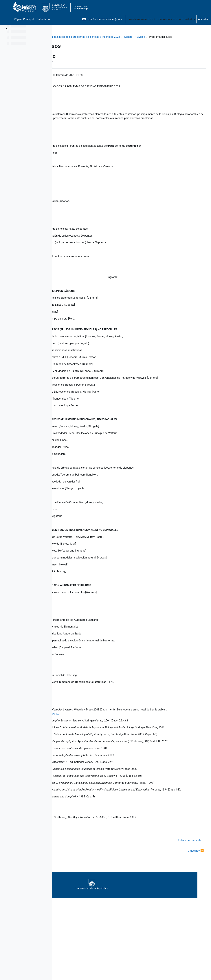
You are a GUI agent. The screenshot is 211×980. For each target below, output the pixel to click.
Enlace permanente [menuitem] (181, 896)
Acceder (203, 19)
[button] (102, 19)
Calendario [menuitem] (43, 19)
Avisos (170, 37)
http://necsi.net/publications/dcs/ (120, 743)
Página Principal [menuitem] (24, 19)
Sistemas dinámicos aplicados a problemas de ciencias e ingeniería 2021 (104, 37)
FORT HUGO (82, 80)
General (157, 37)
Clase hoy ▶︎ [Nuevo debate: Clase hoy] (188, 907)
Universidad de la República (129, 940)
